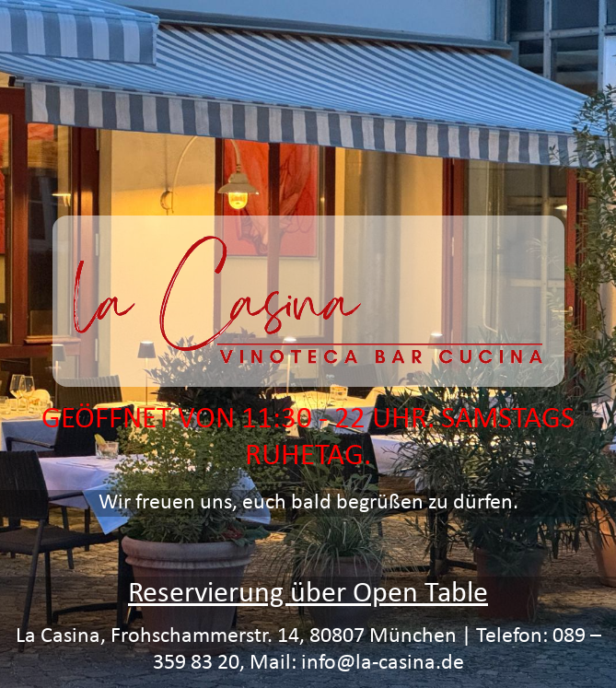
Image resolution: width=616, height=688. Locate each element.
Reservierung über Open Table (308, 594)
